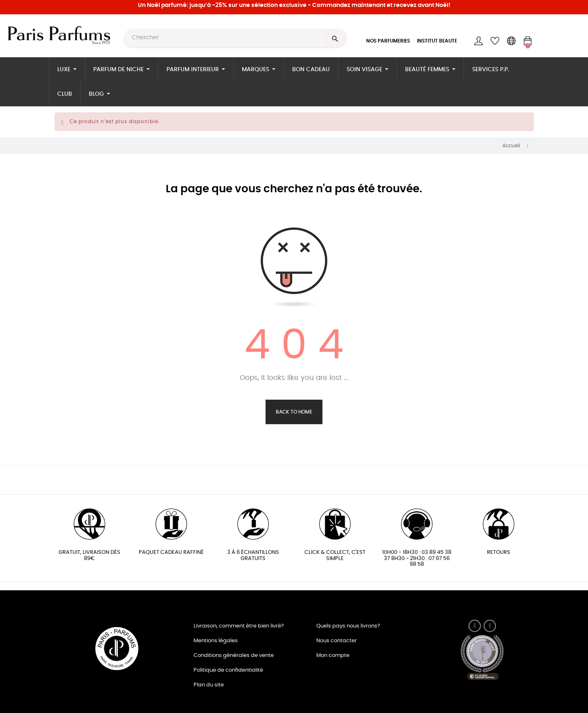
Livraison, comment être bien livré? (239, 626)
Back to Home (294, 412)
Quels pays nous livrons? (348, 626)
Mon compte (333, 656)
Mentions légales (216, 641)
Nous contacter (337, 641)
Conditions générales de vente (234, 656)
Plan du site (209, 685)
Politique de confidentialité (228, 670)
